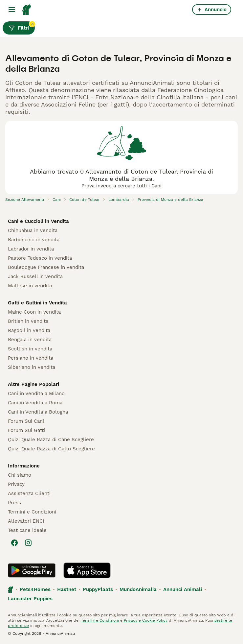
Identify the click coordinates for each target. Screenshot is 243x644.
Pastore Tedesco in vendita (40, 258)
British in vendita (28, 321)
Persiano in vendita (31, 358)
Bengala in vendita (30, 340)
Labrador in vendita (31, 249)
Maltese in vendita (30, 286)
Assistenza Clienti (29, 493)
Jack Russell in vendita (35, 276)
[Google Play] (32, 570)
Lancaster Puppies (30, 599)
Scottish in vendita (30, 349)
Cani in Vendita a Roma (35, 403)
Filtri (22, 26)
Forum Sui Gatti (26, 430)
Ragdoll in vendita (29, 330)
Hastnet (67, 589)
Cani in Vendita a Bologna (38, 412)
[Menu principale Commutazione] (12, 10)
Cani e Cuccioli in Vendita (38, 221)
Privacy (16, 484)
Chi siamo (20, 475)
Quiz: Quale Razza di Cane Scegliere (51, 440)
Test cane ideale (27, 530)
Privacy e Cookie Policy (145, 620)
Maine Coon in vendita (34, 312)
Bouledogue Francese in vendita (46, 267)
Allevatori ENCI (26, 521)
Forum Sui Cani (26, 421)
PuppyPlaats (98, 589)
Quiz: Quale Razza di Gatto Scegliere (51, 449)
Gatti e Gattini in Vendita (37, 303)
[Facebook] (14, 543)
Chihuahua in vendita (33, 230)
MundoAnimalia (138, 589)
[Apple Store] (87, 570)
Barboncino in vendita (34, 240)
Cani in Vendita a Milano (36, 394)
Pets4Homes (35, 589)
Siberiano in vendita (32, 367)
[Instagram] (28, 543)
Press (14, 503)
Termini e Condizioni (32, 512)
